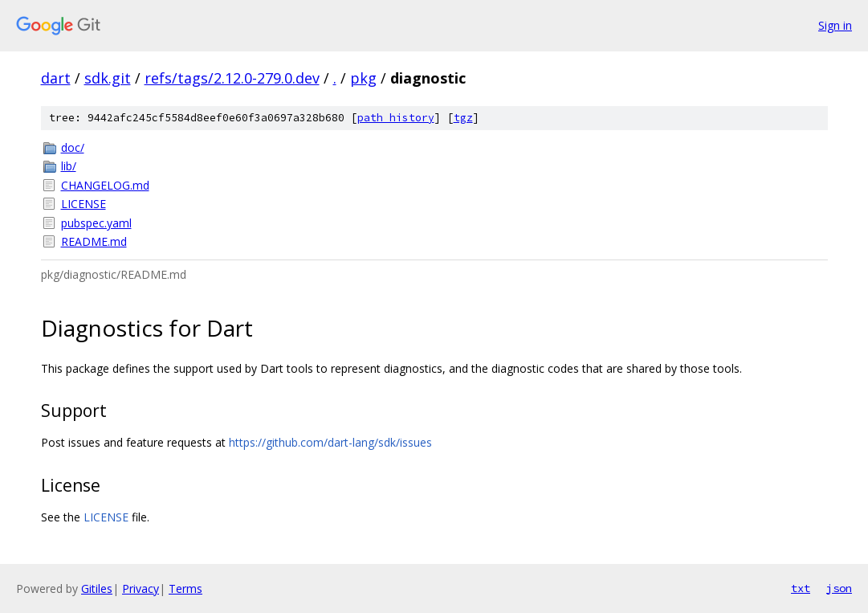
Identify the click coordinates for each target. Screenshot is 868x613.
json (839, 588)
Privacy (141, 588)
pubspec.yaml (96, 223)
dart (56, 78)
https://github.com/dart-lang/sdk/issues (330, 442)
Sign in (835, 25)
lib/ (69, 166)
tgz (463, 118)
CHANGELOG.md (105, 185)
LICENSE (84, 204)
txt (801, 588)
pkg (363, 78)
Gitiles (97, 588)
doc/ (73, 147)
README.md (94, 241)
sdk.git (108, 78)
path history (396, 118)
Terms (185, 588)
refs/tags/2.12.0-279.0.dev (232, 78)
